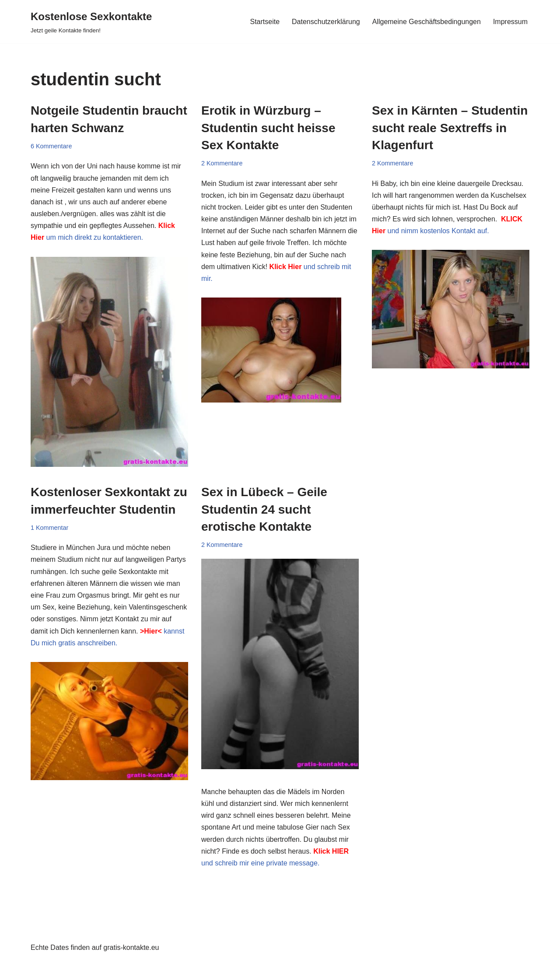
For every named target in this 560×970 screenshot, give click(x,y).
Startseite (265, 22)
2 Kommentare (222, 163)
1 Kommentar (49, 528)
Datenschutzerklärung (326, 22)
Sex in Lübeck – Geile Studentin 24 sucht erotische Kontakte (264, 509)
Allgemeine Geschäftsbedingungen (427, 22)
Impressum (510, 22)
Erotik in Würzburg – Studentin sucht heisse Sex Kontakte (268, 128)
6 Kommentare (51, 146)
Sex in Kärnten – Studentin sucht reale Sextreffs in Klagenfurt (450, 128)
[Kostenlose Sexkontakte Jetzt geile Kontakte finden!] (91, 22)
